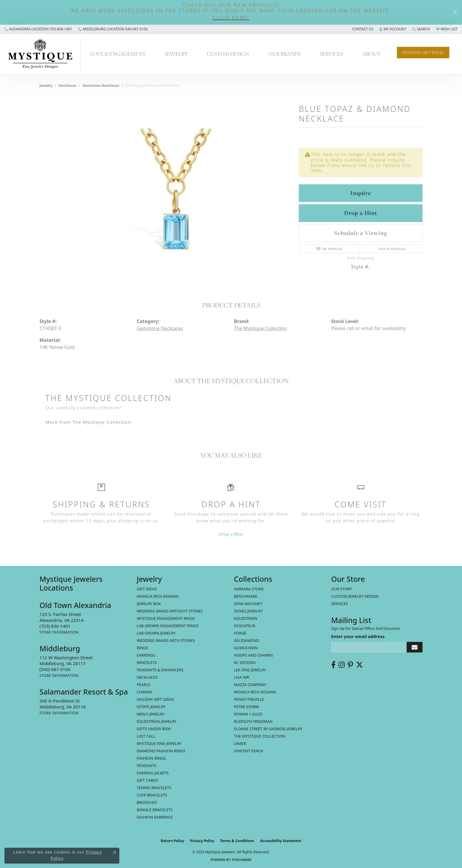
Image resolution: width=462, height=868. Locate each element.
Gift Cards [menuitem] (147, 780)
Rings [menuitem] (142, 648)
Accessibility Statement (280, 841)
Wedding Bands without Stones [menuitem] (170, 611)
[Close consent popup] (115, 852)
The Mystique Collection (260, 328)
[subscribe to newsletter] (415, 647)
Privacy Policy (202, 841)
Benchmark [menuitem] (246, 596)
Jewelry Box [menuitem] (149, 604)
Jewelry (176, 54)
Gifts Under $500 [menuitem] (154, 729)
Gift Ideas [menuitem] (147, 589)
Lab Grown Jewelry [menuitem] (156, 633)
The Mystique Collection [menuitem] (260, 736)
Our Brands (284, 54)
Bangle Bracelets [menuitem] (155, 810)
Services (331, 54)
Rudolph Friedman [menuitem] (253, 721)
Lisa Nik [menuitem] (242, 677)
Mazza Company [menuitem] (250, 685)
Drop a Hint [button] (361, 213)
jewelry (46, 86)
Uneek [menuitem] (240, 743)
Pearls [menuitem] (143, 685)
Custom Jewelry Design (355, 596)
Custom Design (228, 54)
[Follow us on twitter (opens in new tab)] (359, 665)
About (372, 54)
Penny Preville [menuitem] (249, 699)
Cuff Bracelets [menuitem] (152, 795)
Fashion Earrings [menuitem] (155, 817)
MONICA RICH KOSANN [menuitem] (158, 596)
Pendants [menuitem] (147, 766)
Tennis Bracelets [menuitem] (154, 788)
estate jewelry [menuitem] (151, 707)
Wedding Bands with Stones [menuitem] (166, 640)
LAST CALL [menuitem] (146, 736)
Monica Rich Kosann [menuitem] (255, 692)
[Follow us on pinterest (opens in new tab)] (350, 665)
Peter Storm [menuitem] (246, 707)
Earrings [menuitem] (146, 655)
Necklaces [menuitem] (147, 677)
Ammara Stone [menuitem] (249, 589)
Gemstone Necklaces (101, 86)
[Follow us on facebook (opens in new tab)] (333, 665)
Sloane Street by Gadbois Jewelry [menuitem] (268, 729)
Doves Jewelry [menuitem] (248, 611)
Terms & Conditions (237, 841)
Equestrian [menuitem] (246, 618)
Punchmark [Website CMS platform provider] (242, 860)
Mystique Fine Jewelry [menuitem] (159, 743)
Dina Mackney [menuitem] (248, 604)
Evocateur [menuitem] (245, 626)
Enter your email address (358, 636)
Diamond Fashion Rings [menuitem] (161, 751)
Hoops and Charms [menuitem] (254, 655)
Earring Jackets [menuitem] (153, 773)
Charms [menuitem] (145, 692)
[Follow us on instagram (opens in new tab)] (342, 665)
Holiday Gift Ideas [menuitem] (155, 699)
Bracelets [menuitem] (147, 662)
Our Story (342, 589)
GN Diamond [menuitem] (247, 640)
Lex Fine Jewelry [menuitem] (250, 670)
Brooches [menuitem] (147, 802)
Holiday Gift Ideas (423, 52)
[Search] (421, 29)
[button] (231, 18)
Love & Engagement (118, 54)
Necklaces (68, 86)
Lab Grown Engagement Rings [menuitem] (168, 626)
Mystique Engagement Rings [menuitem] (166, 618)
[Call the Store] (55, 626)
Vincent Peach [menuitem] (249, 751)
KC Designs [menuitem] (245, 662)
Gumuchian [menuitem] (246, 648)
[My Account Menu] (393, 29)
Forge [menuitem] (240, 633)
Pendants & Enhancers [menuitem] (160, 670)
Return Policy (172, 841)
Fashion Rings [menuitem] (151, 758)
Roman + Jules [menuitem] (248, 714)
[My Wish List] (447, 29)
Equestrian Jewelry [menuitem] (157, 721)
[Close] (455, 12)
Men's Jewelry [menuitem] (151, 714)
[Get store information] (59, 632)
